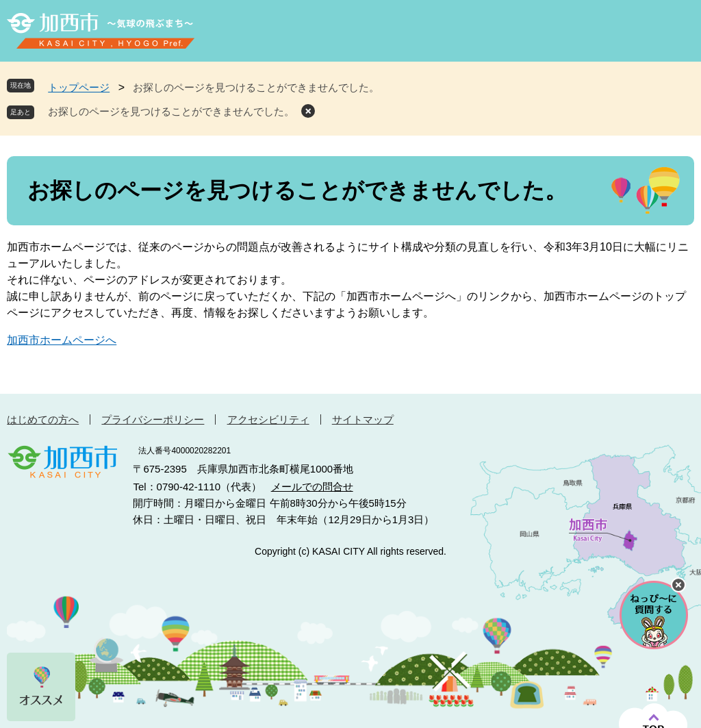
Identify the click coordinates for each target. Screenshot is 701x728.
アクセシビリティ (268, 419)
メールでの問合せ (312, 487)
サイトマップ (363, 419)
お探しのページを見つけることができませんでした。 (171, 111)
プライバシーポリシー (153, 419)
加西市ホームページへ (62, 340)
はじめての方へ (43, 419)
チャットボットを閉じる (678, 585)
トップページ (79, 87)
